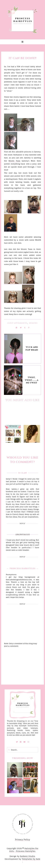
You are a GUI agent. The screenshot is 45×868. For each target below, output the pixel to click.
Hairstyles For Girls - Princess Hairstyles (24, 850)
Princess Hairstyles (22, 569)
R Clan (23, 473)
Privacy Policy (23, 840)
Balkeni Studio (28, 856)
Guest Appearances (17, 323)
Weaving (33, 323)
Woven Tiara (14, 161)
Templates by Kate (31, 859)
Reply (22, 524)
